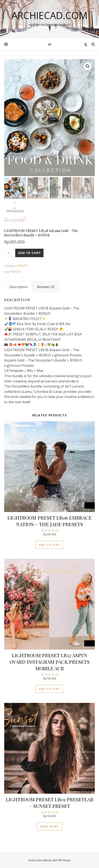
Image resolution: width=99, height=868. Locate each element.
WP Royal (64, 860)
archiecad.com (49, 15)
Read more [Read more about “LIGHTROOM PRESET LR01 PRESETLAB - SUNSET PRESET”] (49, 826)
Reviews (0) (46, 287)
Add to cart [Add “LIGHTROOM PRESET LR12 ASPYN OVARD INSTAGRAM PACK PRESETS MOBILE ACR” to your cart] (50, 689)
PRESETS (23, 266)
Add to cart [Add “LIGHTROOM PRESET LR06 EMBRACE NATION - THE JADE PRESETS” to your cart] (50, 545)
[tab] (18, 287)
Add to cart (29, 253)
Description (18, 287)
